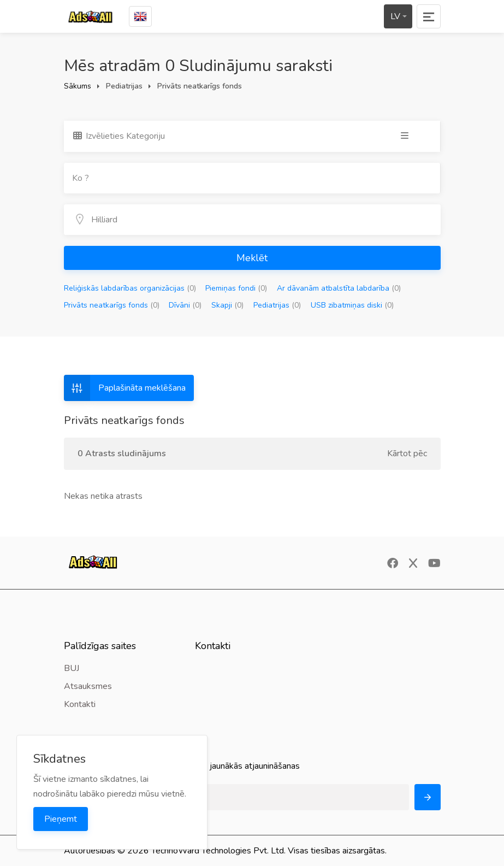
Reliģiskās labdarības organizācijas (130, 288)
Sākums (78, 86)
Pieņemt (61, 819)
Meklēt (252, 258)
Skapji (227, 305)
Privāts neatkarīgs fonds (112, 305)
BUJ (72, 668)
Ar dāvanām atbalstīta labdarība (339, 288)
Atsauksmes (88, 686)
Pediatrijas (277, 305)
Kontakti (80, 704)
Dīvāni (185, 305)
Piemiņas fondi (236, 288)
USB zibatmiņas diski (352, 305)
